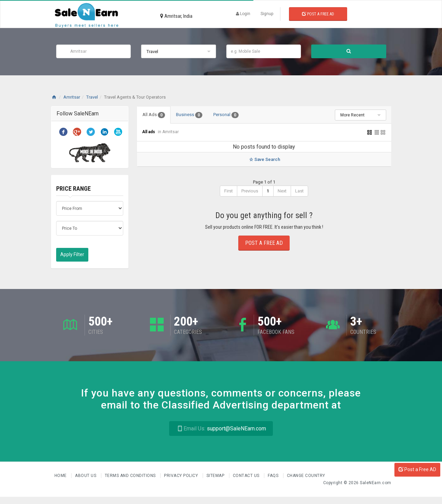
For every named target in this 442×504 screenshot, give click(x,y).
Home (61, 476)
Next (282, 191)
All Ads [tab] (154, 115)
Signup (267, 14)
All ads (149, 132)
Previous (250, 191)
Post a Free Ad (318, 14)
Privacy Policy (182, 476)
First (229, 191)
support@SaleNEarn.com (221, 429)
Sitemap (216, 476)
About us (86, 476)
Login (243, 14)
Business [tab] (189, 115)
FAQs (274, 476)
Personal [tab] (226, 115)
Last (299, 191)
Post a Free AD (417, 469)
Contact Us (247, 476)
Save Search (264, 159)
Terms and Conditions (131, 476)
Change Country (306, 476)
